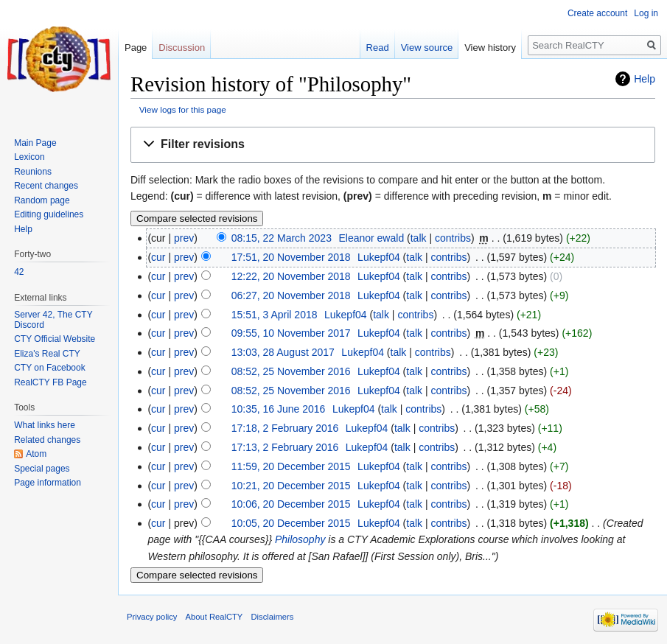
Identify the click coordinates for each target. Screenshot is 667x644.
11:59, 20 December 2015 (291, 466)
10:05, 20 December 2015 (291, 523)
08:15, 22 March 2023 (282, 238)
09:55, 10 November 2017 (291, 333)
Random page (42, 200)
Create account (597, 13)
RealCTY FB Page (50, 382)
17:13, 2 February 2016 (285, 447)
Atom (36, 454)
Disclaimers (273, 617)
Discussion (182, 48)
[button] (393, 145)
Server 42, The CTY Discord (53, 320)
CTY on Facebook (50, 368)
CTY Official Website (55, 339)
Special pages (42, 469)
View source (427, 48)
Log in (646, 13)
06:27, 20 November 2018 (291, 295)
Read (378, 48)
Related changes (47, 440)
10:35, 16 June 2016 (279, 409)
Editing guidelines (49, 214)
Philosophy (300, 539)
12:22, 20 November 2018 (291, 276)
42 (19, 272)
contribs (453, 238)
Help (645, 79)
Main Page (35, 143)
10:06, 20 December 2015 (291, 504)
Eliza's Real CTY (47, 354)
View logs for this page (183, 109)
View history (490, 48)
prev (184, 238)
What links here (45, 425)
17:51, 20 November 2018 (291, 257)
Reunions (33, 172)
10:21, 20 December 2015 (291, 486)
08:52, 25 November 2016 (291, 371)
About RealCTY (214, 617)
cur (158, 257)
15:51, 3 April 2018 (275, 315)
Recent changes (46, 186)
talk (419, 238)
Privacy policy (152, 617)
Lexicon (29, 157)
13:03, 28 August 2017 (283, 352)
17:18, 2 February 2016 (285, 428)
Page (136, 48)
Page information (48, 483)
